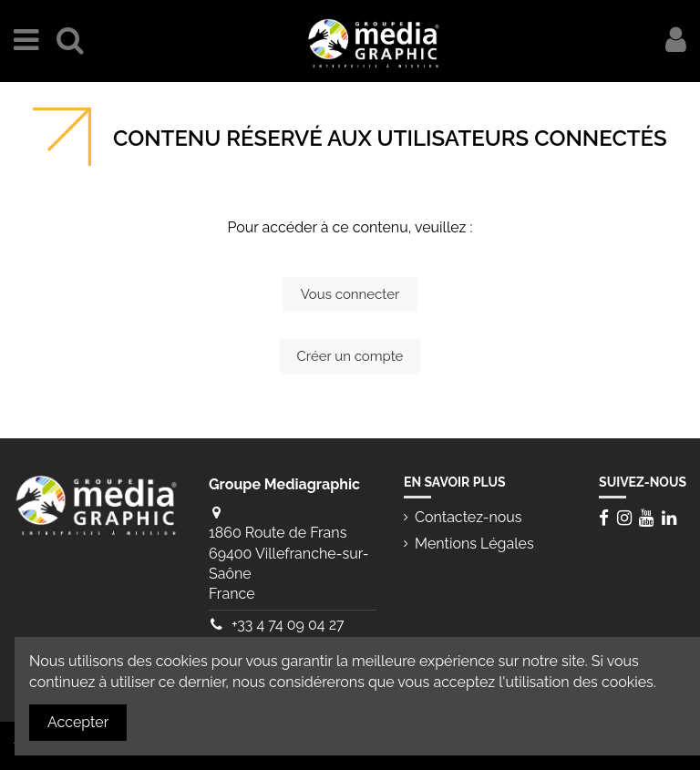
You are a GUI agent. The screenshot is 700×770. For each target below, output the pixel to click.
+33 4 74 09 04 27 (288, 625)
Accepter (78, 722)
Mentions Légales (474, 544)
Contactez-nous (468, 517)
